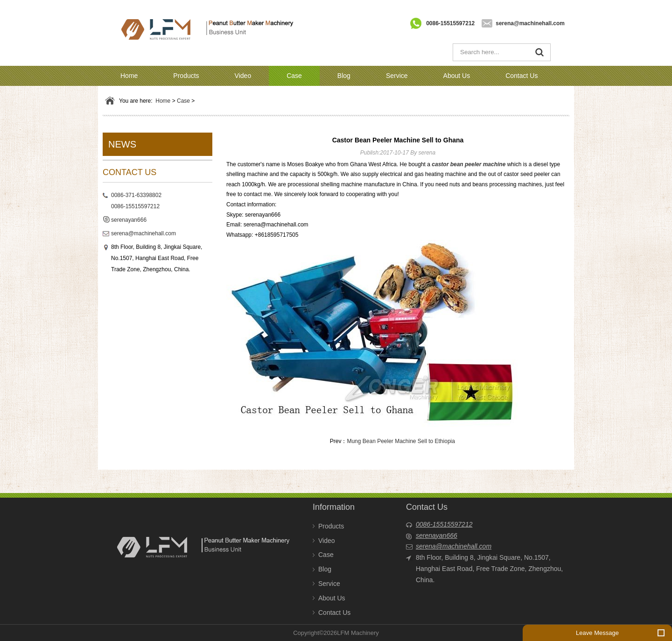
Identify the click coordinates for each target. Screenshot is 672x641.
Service (397, 76)
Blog (344, 76)
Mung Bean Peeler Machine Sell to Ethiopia (401, 441)
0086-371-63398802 (136, 195)
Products (186, 76)
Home (129, 76)
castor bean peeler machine (469, 164)
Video (243, 76)
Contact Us (521, 76)
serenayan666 (129, 220)
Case (294, 76)
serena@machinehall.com (530, 23)
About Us (457, 76)
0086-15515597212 (450, 23)
